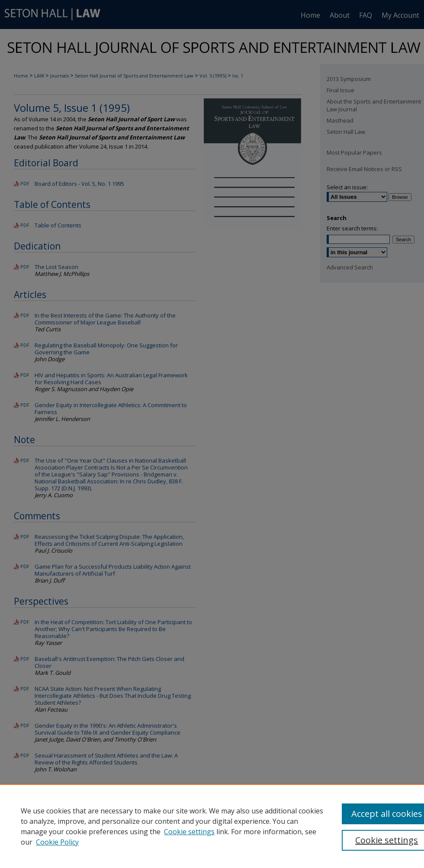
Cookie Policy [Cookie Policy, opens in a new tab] (57, 842)
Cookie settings (189, 832)
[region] (212, 826)
